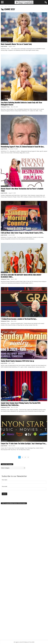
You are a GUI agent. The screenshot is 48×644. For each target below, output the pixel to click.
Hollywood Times (5, 107)
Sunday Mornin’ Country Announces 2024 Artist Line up (17, 361)
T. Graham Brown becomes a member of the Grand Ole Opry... (19, 319)
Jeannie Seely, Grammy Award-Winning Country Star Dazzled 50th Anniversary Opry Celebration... (21, 404)
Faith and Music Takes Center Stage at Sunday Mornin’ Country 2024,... (22, 233)
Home (2, 7)
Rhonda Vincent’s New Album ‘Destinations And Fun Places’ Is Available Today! (22, 190)
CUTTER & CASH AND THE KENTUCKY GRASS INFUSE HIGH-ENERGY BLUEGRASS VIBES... (21, 276)
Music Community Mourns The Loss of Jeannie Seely (16, 44)
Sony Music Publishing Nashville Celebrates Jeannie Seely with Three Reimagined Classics (21, 103)
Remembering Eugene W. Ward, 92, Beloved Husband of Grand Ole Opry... (23, 147)
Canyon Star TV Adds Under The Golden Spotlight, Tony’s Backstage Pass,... (24, 443)
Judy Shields (4, 46)
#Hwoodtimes (4, 42)
